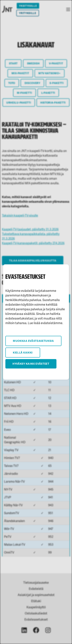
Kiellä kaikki (23, 352)
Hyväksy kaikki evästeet (31, 364)
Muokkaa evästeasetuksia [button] (33, 341)
